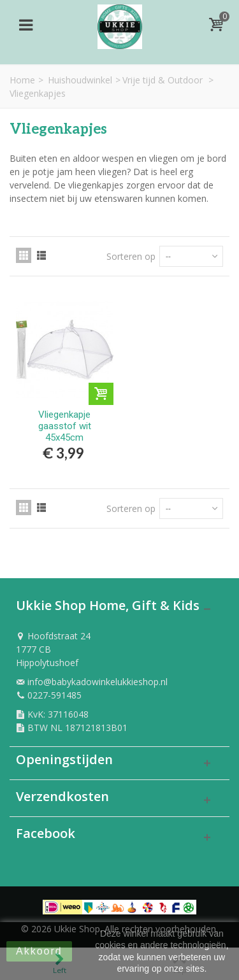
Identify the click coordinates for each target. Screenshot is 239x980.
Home (22, 80)
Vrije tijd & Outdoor (164, 80)
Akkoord (39, 951)
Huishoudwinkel (80, 80)
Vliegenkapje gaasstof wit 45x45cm (65, 426)
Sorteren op (131, 256)
